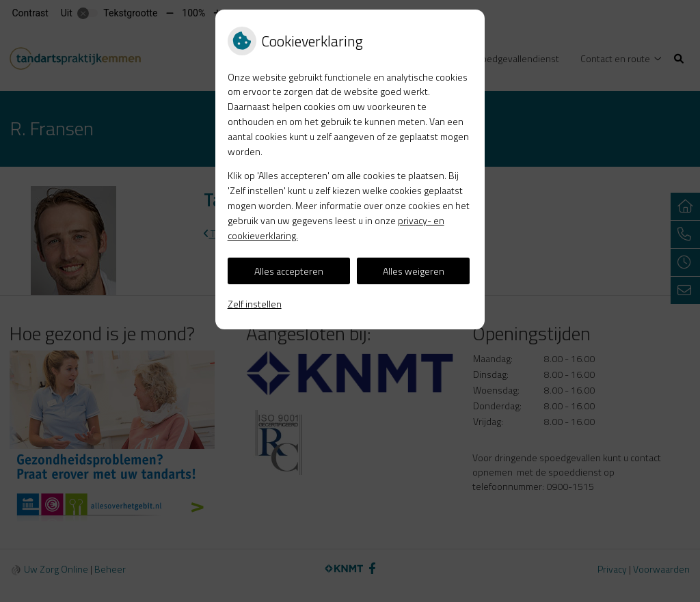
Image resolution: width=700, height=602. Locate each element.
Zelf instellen (255, 304)
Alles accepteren (289, 271)
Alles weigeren (414, 271)
